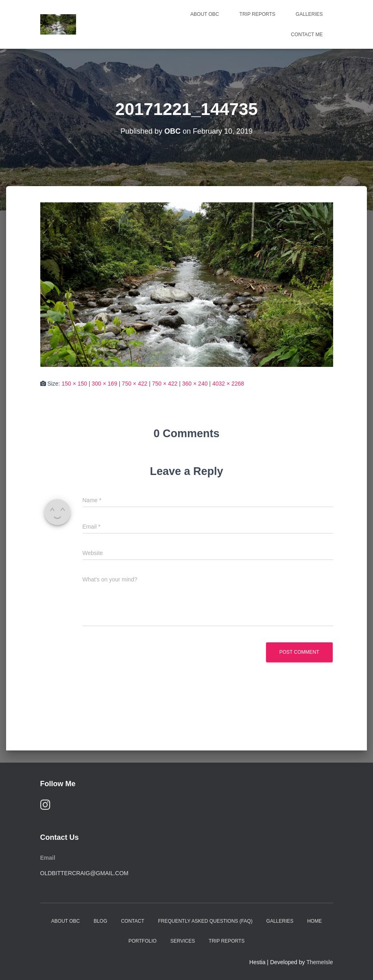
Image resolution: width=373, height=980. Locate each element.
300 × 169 (105, 384)
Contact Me (307, 35)
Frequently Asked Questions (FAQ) (205, 921)
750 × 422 (135, 384)
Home (314, 921)
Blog (100, 921)
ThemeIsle (320, 962)
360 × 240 (195, 384)
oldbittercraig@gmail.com (84, 873)
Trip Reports (257, 14)
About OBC (205, 14)
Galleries (309, 14)
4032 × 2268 (228, 384)
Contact (132, 921)
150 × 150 (74, 384)
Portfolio (143, 941)
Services (183, 941)
